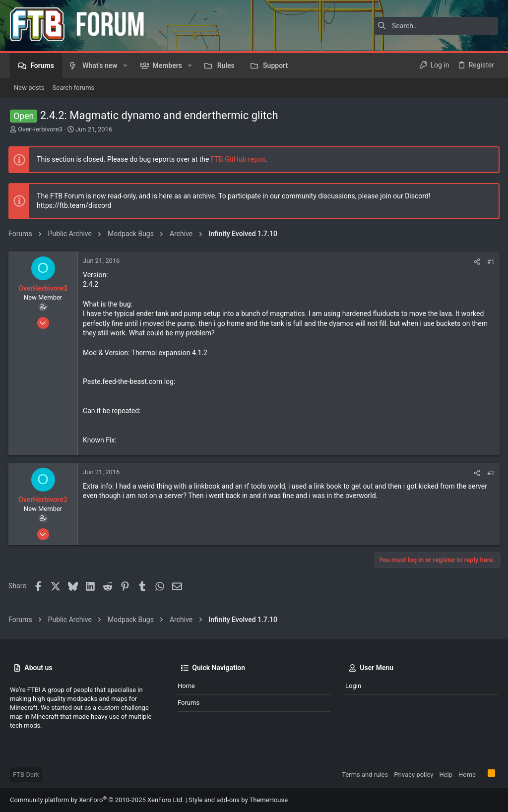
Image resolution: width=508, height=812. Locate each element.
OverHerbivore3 (40, 129)
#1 (489, 262)
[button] (125, 65)
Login (353, 686)
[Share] (476, 262)
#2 (489, 473)
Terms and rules (365, 775)
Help (446, 775)
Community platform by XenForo (97, 800)
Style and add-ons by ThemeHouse (238, 800)
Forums (189, 703)
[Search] (436, 26)
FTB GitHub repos (240, 159)
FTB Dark (26, 775)
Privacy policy (413, 775)
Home (186, 686)
